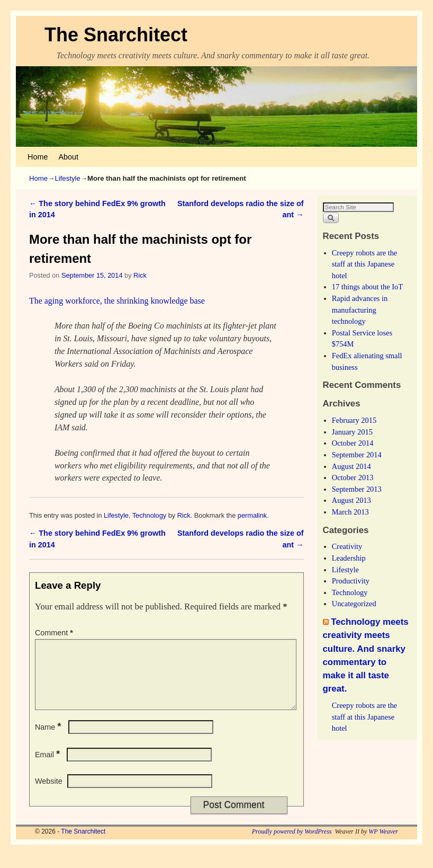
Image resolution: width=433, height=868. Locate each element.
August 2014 (351, 466)
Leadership (349, 558)
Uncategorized (354, 604)
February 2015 (354, 420)
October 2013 (353, 477)
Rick (140, 275)
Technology (150, 515)
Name (49, 740)
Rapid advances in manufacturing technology (360, 310)
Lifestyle (67, 178)
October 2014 (353, 443)
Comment (55, 633)
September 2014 (357, 455)
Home (38, 157)
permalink (252, 515)
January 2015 (352, 432)
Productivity (351, 581)
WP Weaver (383, 844)
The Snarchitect (116, 35)
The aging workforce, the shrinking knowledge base (117, 301)
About (68, 157)
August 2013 (351, 500)
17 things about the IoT (367, 287)
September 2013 (357, 489)
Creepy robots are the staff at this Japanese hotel (364, 264)
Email (48, 767)
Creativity (347, 546)
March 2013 (350, 512)
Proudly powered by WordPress (292, 844)
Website (49, 794)
